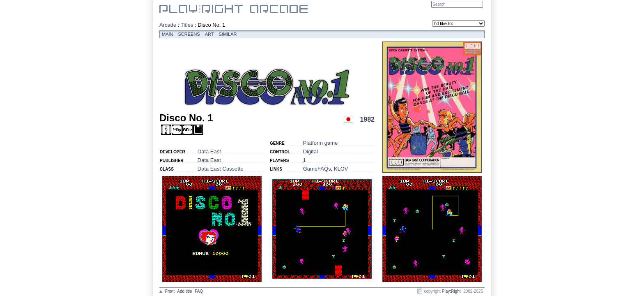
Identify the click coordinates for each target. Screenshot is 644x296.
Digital (310, 151)
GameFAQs (317, 169)
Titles (187, 25)
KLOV (341, 169)
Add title (184, 291)
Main (168, 34)
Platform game (321, 143)
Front (170, 291)
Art (209, 34)
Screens (189, 34)
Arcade (168, 25)
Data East (209, 151)
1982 (367, 119)
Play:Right (451, 291)
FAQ (199, 291)
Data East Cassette (221, 169)
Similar (228, 34)
